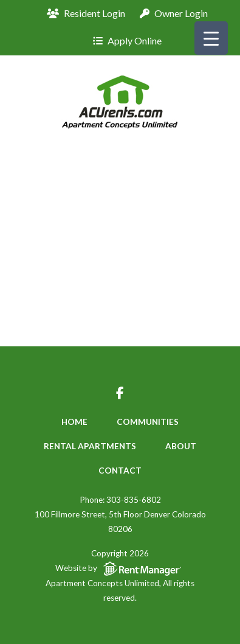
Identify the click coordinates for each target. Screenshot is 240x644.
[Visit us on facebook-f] (120, 394)
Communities (148, 422)
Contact (120, 471)
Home (74, 422)
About (181, 446)
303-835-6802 (134, 500)
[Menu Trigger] (211, 38)
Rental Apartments (90, 446)
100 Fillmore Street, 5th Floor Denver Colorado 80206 (120, 522)
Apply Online (127, 40)
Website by (120, 569)
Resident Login (86, 13)
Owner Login (174, 13)
